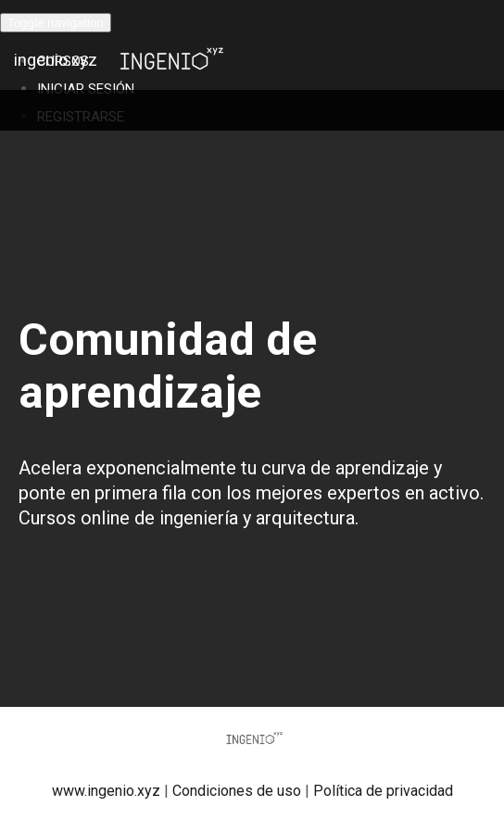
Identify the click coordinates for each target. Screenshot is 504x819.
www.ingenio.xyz (106, 791)
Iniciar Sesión (86, 89)
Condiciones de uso (237, 791)
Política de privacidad (383, 791)
